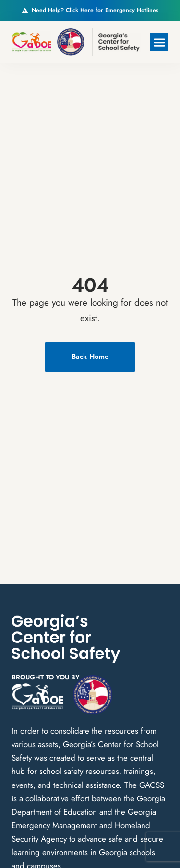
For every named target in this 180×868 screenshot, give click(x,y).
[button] (159, 42)
